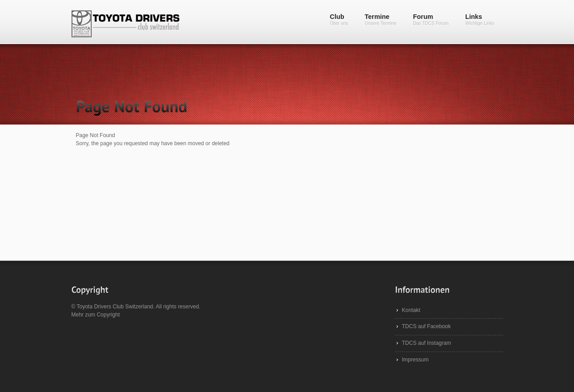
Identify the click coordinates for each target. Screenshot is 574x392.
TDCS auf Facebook (426, 326)
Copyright (108, 315)
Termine (380, 19)
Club (339, 19)
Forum (431, 19)
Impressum (415, 360)
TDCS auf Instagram (426, 343)
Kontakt (411, 310)
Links (480, 19)
